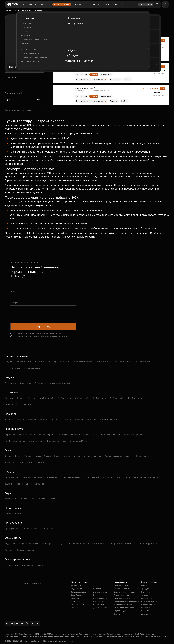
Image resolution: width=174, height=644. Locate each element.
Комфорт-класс (48, 529)
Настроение (99, 601)
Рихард (96, 595)
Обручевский (52, 477)
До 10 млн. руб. (135, 398)
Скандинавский (100, 598)
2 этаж (18, 456)
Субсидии (146, 595)
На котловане (11, 565)
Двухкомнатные (43, 362)
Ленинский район (47, 434)
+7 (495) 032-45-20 (32, 583)
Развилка (75, 434)
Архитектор (76, 598)
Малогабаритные (108, 420)
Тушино (9, 484)
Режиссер (75, 608)
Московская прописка (78, 544)
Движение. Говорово (102, 608)
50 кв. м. (32, 420)
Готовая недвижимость (123, 595)
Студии (8, 362)
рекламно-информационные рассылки (48, 336)
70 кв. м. (56, 420)
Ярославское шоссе (111, 434)
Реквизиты (146, 608)
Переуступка (147, 598)
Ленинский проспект (134, 434)
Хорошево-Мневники (72, 477)
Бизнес (21, 398)
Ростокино (108, 477)
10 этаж (98, 456)
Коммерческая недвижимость (126, 601)
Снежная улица (36, 441)
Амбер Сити (76, 586)
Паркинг (9, 550)
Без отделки (25, 383)
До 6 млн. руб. (65, 398)
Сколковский (99, 604)
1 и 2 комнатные (123, 362)
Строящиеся (28, 565)
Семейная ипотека (149, 601)
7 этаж (67, 456)
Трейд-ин (145, 589)
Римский (97, 589)
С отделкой (10, 383)
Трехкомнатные (62, 362)
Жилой (8, 514)
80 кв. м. (68, 420)
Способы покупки (92, 4)
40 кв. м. (21, 420)
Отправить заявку (43, 327)
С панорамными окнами (119, 544)
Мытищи (63, 434)
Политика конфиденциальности (58, 641)
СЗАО (24, 499)
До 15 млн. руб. (12, 405)
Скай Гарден (76, 595)
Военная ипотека (149, 604)
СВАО (94, 434)
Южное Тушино (23, 484)
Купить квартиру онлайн (124, 608)
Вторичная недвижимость (125, 604)
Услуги (106, 4)
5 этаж (47, 456)
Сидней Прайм (77, 604)
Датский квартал (100, 592)
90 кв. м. (79, 420)
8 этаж (77, 456)
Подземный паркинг (26, 550)
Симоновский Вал (79, 592)
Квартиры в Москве (122, 586)
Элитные (9, 398)
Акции (78, 4)
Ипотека (145, 586)
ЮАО (7, 499)
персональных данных (51, 333)
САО (86, 434)
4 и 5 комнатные (32, 368)
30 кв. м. (9, 420)
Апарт (18, 514)
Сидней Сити (77, 589)
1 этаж (8, 456)
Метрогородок (124, 477)
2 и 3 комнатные (142, 362)
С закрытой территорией (147, 544)
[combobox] (24, 38)
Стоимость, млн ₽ (13, 93)
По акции (32, 398)
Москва (8, 11)
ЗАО (16, 499)
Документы (146, 614)
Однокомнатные (24, 362)
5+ (41, 69)
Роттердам (76, 601)
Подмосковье (11, 477)
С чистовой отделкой (60, 383)
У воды (61, 544)
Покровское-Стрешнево (146, 477)
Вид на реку (48, 544)
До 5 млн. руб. (47, 398)
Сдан (40, 565)
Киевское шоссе (27, 434)
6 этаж (57, 456)
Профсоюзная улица (15, 441)
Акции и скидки (120, 611)
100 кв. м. (92, 420)
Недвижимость (29, 4)
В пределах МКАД (78, 441)
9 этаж (87, 456)
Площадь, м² (11, 78)
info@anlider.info (33, 641)
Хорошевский (93, 477)
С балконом (98, 544)
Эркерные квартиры (36, 462)
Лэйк (95, 586)
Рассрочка (146, 592)
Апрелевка (10, 434)
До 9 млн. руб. (117, 398)
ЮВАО (52, 499)
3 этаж (28, 456)
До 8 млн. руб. (99, 398)
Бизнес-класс (30, 529)
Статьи (117, 614)
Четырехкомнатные (83, 362)
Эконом (27, 405)
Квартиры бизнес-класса (124, 592)
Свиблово (39, 484)
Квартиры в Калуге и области (126, 589)
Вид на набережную (29, 544)
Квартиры (44, 4)
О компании (118, 4)
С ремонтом (41, 383)
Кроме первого (143, 456)
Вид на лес (10, 544)
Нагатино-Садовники (32, 477)
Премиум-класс (12, 529)
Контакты (145, 611)
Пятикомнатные (103, 362)
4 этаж (38, 456)
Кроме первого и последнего (119, 456)
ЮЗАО (42, 499)
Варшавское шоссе (57, 441)
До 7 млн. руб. (82, 398)
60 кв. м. (44, 420)
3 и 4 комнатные (13, 368)
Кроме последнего (14, 462)
